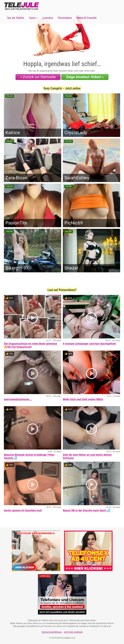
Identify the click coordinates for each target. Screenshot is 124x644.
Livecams (48, 18)
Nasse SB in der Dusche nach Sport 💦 (87, 510)
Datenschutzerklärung (51, 632)
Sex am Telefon (16, 18)
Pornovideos (65, 18)
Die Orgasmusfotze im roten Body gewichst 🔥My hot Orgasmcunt (31, 345)
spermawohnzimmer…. (18, 399)
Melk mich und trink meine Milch (83, 399)
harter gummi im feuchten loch (23, 510)
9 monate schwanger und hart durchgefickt (89, 344)
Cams (33, 18)
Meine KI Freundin (87, 18)
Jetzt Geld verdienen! (73, 632)
